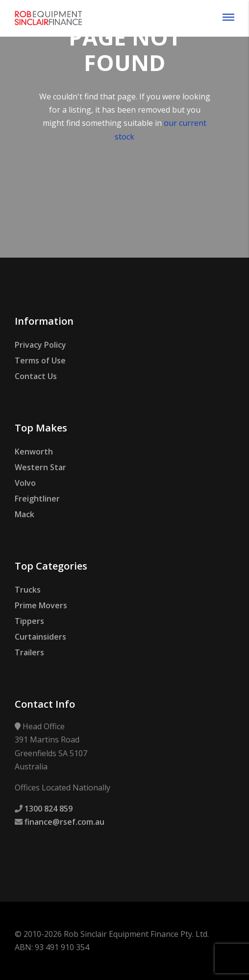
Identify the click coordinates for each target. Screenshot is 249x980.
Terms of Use (40, 360)
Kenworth (34, 452)
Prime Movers (41, 605)
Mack (25, 514)
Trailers (29, 652)
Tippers (29, 621)
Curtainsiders (40, 637)
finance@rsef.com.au (64, 822)
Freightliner (37, 499)
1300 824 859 (49, 809)
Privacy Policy (40, 345)
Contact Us (36, 376)
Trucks (28, 590)
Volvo (25, 483)
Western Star (40, 467)
